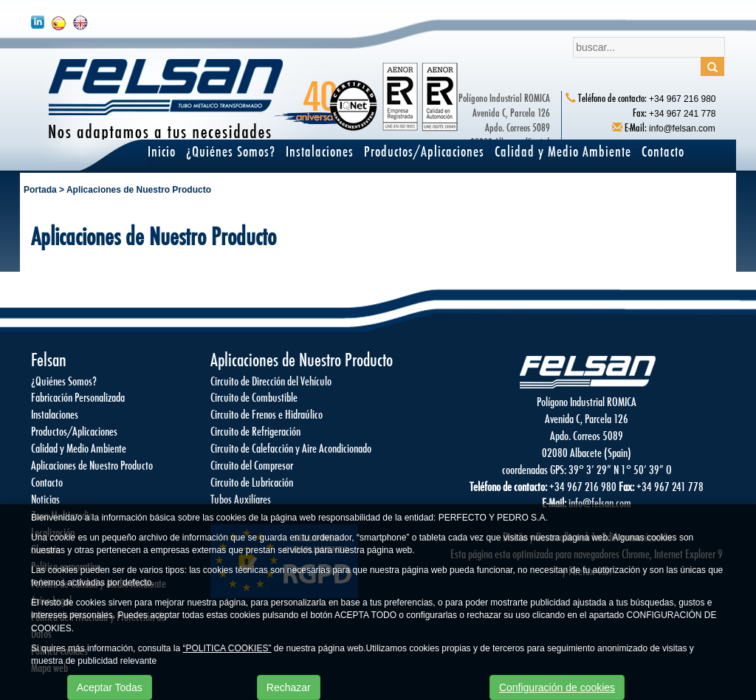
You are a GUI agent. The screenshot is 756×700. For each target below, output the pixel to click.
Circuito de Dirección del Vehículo (271, 381)
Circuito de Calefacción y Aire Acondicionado (291, 448)
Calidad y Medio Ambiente (563, 151)
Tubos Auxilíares (241, 499)
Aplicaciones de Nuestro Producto (139, 190)
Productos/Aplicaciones (424, 151)
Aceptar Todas (110, 687)
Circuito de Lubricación (252, 482)
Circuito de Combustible (254, 397)
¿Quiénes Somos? (231, 151)
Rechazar (289, 687)
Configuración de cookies (557, 687)
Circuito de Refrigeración (255, 431)
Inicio (162, 151)
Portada (40, 190)
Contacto (663, 151)
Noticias (45, 499)
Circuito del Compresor (252, 465)
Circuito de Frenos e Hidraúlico (267, 414)
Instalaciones (320, 151)
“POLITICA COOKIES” (227, 648)
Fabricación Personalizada (78, 397)
